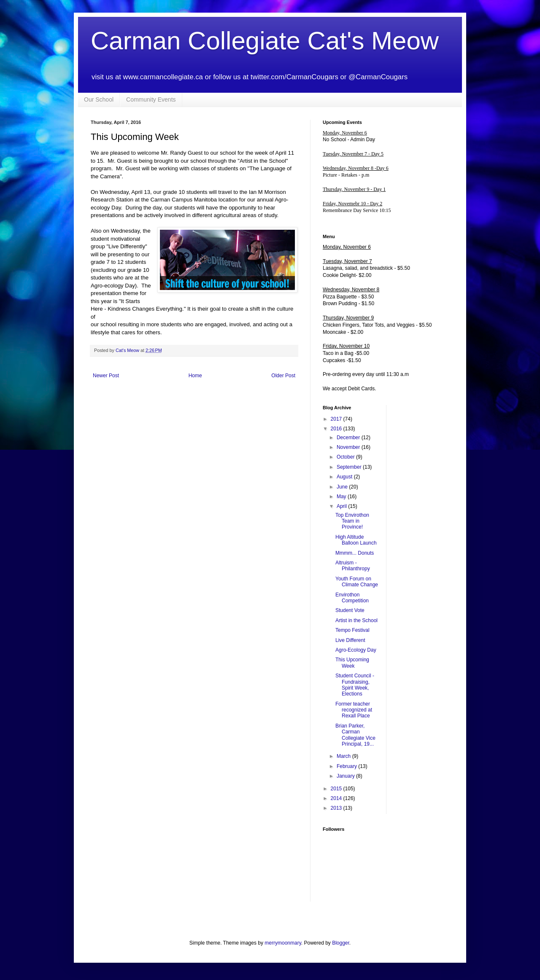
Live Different (350, 640)
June (343, 487)
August (345, 477)
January (346, 776)
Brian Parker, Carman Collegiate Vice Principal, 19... (355, 735)
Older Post (283, 376)
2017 (337, 419)
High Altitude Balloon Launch (356, 540)
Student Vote (350, 610)
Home (195, 376)
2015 (337, 789)
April (342, 506)
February (347, 766)
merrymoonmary (283, 943)
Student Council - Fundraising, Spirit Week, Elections (355, 685)
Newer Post (106, 376)
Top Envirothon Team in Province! (352, 521)
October (346, 457)
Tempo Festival (352, 630)
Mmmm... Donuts (355, 553)
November (349, 447)
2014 (337, 798)
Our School (99, 99)
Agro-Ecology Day (356, 650)
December (349, 438)
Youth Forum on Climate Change (357, 582)
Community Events (151, 99)
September (350, 467)
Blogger (341, 943)
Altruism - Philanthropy (353, 566)
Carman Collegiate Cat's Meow (265, 41)
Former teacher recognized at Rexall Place (354, 710)
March (344, 756)
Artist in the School (356, 620)
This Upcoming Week (352, 663)
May (342, 497)
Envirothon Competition (352, 598)
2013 (337, 808)
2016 (337, 429)
